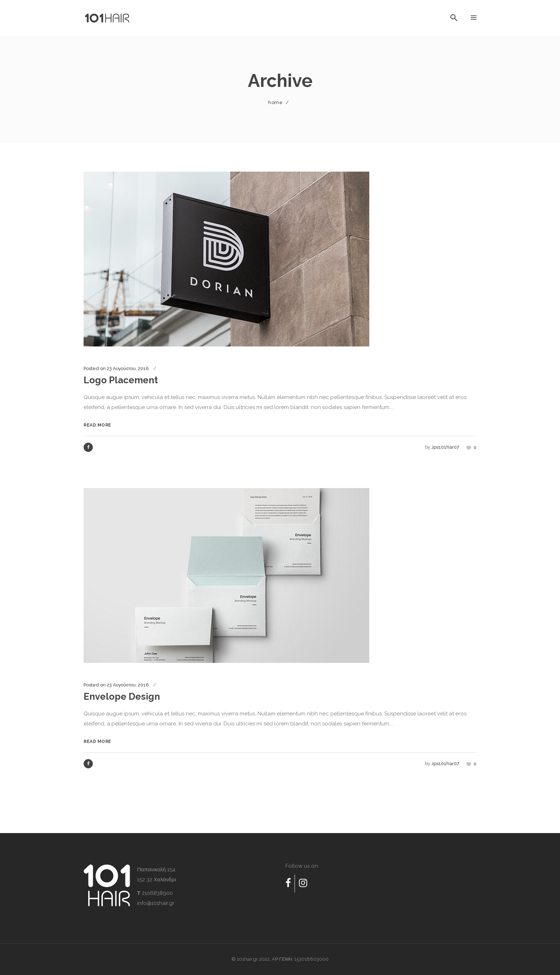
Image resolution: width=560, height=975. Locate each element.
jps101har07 (445, 447)
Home (275, 102)
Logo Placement (121, 380)
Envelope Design (122, 696)
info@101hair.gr (156, 903)
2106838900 (157, 893)
